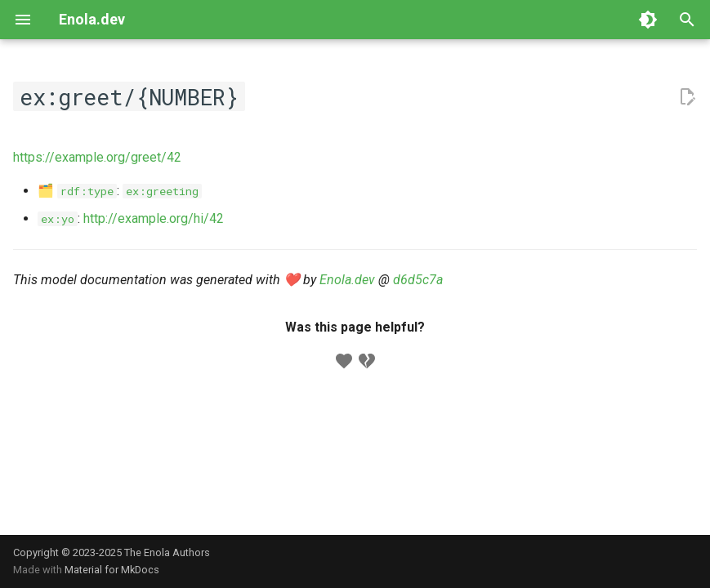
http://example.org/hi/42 (154, 218)
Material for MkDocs (112, 570)
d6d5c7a (418, 280)
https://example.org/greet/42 (97, 157)
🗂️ (77, 191)
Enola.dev (347, 280)
